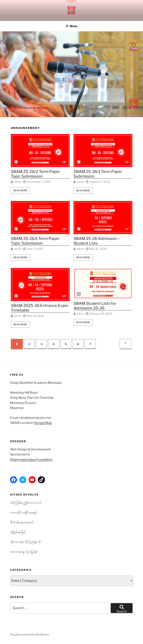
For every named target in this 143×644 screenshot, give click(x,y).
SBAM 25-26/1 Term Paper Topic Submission (35, 241)
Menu (71, 26)
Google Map (43, 423)
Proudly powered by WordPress (30, 634)
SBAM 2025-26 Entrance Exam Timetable (39, 308)
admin (18, 182)
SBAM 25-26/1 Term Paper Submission (98, 174)
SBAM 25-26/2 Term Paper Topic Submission (36, 174)
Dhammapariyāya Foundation (31, 460)
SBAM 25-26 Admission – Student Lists (97, 241)
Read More (20, 190)
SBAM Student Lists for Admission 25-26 (95, 306)
